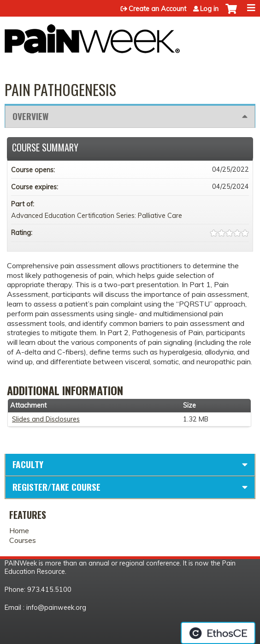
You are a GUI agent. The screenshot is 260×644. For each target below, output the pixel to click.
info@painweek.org (56, 608)
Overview (30, 116)
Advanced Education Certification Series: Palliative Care (97, 216)
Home (19, 530)
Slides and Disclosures (46, 419)
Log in (209, 9)
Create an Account (157, 9)
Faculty (28, 464)
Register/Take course (56, 487)
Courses (23, 540)
